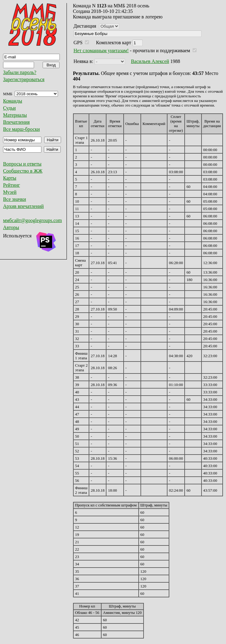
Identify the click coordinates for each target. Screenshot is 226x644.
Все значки (15, 199)
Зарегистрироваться (24, 79)
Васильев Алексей (150, 61)
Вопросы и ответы (22, 164)
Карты (10, 178)
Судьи (9, 108)
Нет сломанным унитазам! (101, 51)
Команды (13, 101)
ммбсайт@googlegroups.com (33, 220)
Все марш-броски (21, 129)
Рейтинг (11, 185)
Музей (10, 192)
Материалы (15, 115)
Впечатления (16, 122)
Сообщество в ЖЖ (23, 171)
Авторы (11, 227)
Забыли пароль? (20, 72)
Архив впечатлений (23, 206)
